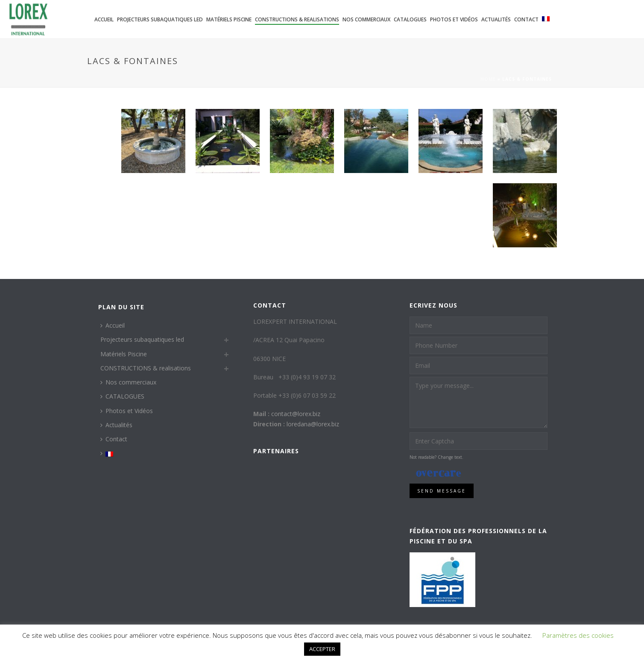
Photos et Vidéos (454, 19)
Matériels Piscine (229, 19)
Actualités (496, 19)
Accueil (104, 19)
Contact (526, 19)
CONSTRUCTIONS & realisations (297, 19)
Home (488, 79)
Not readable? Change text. (436, 457)
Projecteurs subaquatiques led (160, 19)
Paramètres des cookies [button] (578, 635)
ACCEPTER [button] (322, 649)
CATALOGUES (410, 19)
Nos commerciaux (366, 19)
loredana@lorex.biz (313, 424)
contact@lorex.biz (296, 414)
